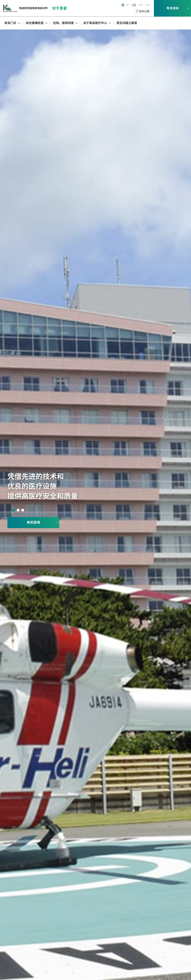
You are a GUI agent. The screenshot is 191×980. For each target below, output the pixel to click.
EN (141, 5)
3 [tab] (23, 510)
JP (128, 5)
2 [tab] (18, 510)
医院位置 (144, 11)
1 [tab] (13, 510)
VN (148, 5)
